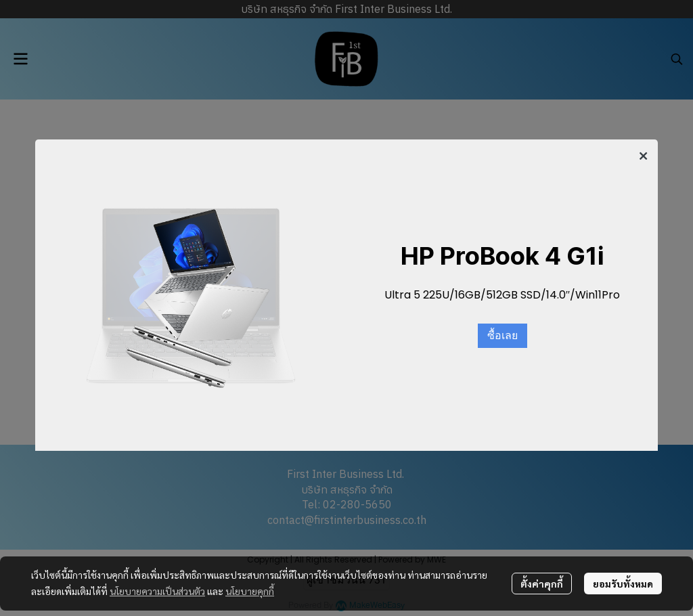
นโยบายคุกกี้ (250, 591)
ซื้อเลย (502, 336)
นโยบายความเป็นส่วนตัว (157, 591)
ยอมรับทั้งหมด (623, 584)
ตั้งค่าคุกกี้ (542, 584)
